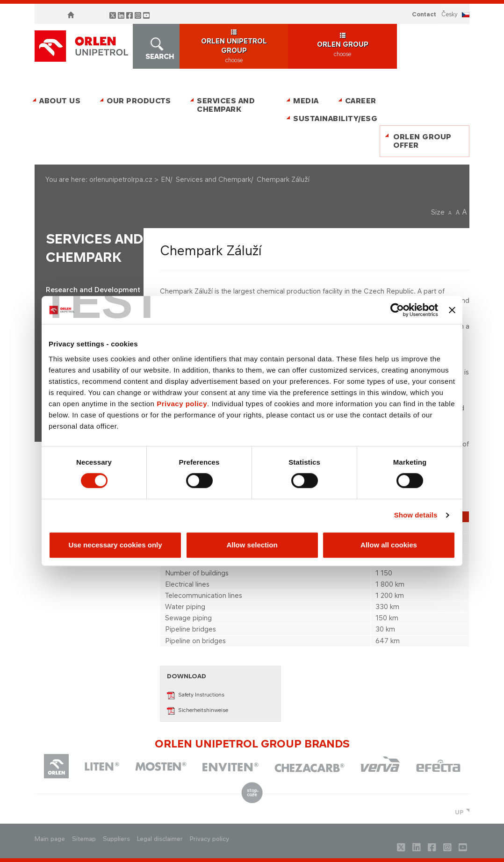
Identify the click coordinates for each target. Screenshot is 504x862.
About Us (60, 101)
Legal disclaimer (160, 839)
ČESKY (450, 14)
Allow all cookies (389, 545)
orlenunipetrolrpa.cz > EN (130, 179)
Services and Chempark (226, 105)
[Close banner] (452, 310)
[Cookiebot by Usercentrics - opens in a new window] (397, 310)
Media (306, 101)
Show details (416, 515)
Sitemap (84, 839)
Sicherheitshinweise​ (198, 710)
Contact (424, 14)
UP (459, 812)
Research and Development (93, 290)
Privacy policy (182, 404)
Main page (50, 839)
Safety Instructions (196, 695)
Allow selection (252, 545)
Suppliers (116, 839)
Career (361, 101)
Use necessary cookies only (115, 545)
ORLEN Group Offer (422, 141)
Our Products (139, 101)
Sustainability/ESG (332, 119)
